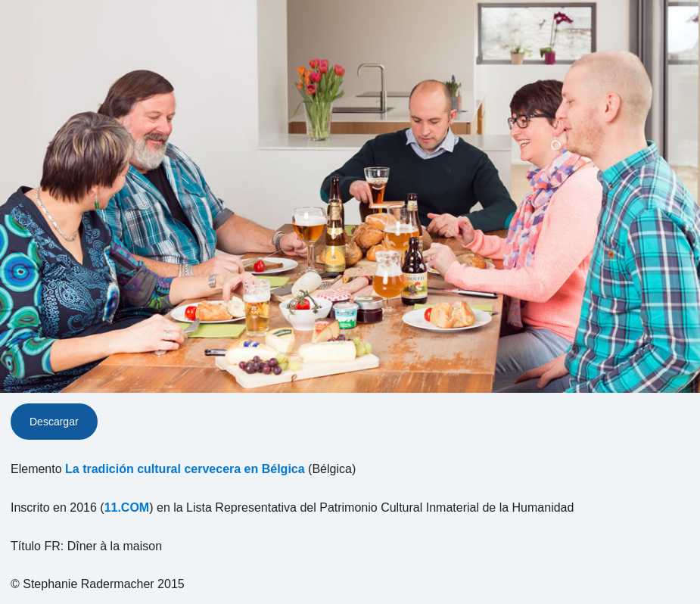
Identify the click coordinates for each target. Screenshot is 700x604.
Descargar (54, 422)
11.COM (127, 507)
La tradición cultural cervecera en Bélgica (185, 469)
